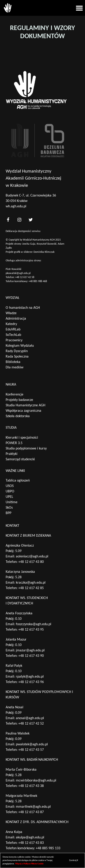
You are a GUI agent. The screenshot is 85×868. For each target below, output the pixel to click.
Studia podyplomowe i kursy (26, 449)
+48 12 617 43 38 (31, 786)
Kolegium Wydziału (20, 346)
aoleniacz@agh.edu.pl (32, 557)
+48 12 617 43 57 (31, 750)
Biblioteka (13, 362)
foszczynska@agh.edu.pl (34, 624)
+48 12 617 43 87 (31, 812)
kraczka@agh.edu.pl (31, 583)
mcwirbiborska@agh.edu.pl (36, 781)
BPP (8, 513)
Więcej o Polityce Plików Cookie (29, 864)
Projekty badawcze (19, 400)
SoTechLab (13, 335)
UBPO (10, 491)
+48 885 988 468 (38, 281)
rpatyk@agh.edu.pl (30, 677)
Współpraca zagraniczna (23, 411)
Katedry (11, 324)
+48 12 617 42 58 (25, 277)
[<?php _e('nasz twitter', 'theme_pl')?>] (31, 220)
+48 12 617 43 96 (31, 682)
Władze (11, 313)
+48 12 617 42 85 (31, 588)
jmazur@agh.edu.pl (30, 650)
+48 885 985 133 (48, 848)
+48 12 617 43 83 (31, 843)
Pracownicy (14, 340)
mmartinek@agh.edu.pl (33, 807)
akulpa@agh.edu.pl (30, 838)
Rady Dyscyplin (17, 351)
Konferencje (15, 395)
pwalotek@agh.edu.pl (32, 744)
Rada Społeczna (17, 357)
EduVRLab (13, 330)
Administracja (16, 319)
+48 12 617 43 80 (31, 562)
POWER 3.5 (14, 443)
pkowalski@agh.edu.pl (18, 273)
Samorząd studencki (20, 459)
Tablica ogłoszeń (18, 481)
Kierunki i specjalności (22, 438)
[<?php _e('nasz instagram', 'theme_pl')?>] (19, 220)
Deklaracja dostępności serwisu (23, 231)
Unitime (12, 502)
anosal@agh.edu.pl (30, 718)
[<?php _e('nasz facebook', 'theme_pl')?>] (8, 220)
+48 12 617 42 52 (31, 724)
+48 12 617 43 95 (31, 630)
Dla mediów (15, 367)
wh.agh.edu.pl (16, 206)
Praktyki (12, 454)
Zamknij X (74, 860)
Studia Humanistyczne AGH (25, 405)
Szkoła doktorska (18, 416)
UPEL (9, 497)
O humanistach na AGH (23, 308)
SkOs (9, 508)
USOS (10, 486)
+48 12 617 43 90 (31, 656)
